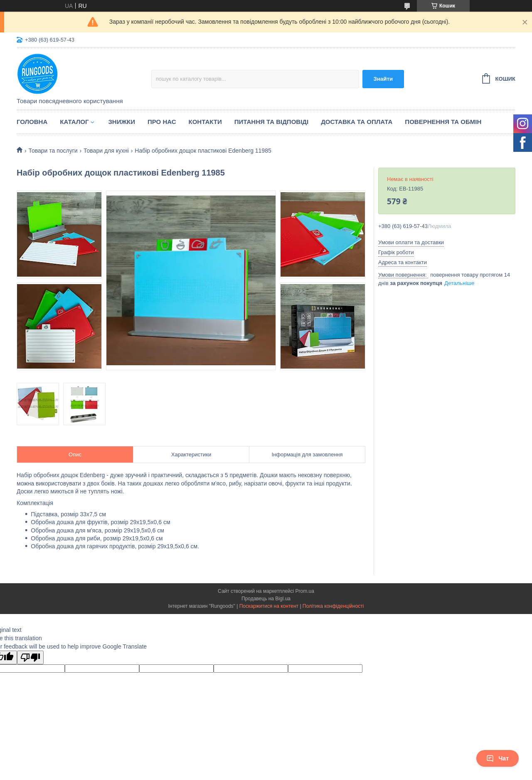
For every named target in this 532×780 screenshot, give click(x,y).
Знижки (122, 122)
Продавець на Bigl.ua (266, 599)
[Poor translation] (30, 657)
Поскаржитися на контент (269, 606)
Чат (498, 758)
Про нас (162, 122)
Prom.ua (305, 591)
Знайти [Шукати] (383, 79)
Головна (32, 122)
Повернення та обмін (443, 122)
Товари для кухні (106, 151)
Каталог (74, 122)
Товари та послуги (53, 151)
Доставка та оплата (357, 122)
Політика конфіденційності (333, 606)
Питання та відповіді (271, 122)
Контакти (205, 122)
